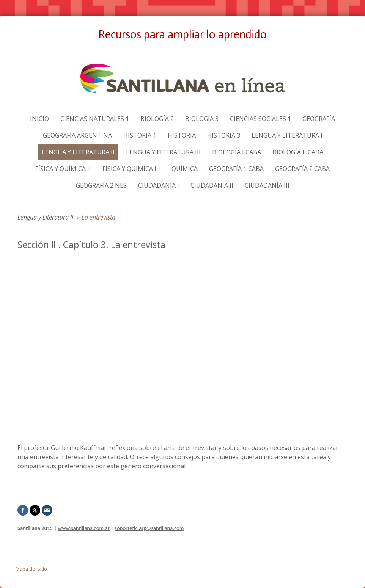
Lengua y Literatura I (287, 135)
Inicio (39, 119)
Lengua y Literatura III (163, 152)
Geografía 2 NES (101, 185)
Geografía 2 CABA (302, 169)
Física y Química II (63, 169)
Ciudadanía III (267, 185)
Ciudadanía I (159, 185)
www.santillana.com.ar (84, 528)
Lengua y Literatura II (78, 152)
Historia (182, 135)
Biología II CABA (298, 152)
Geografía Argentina (77, 135)
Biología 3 (202, 119)
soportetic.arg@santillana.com (149, 528)
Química (185, 169)
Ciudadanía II (212, 185)
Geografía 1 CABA (236, 169)
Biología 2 (157, 119)
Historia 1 (140, 135)
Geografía (319, 119)
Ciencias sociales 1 (260, 119)
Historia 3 (224, 135)
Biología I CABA (237, 152)
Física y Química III (131, 169)
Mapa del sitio (31, 569)
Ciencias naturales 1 (95, 119)
